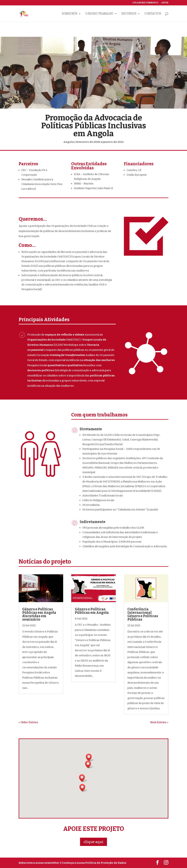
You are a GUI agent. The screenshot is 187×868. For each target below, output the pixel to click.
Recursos (129, 14)
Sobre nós (70, 14)
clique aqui (93, 842)
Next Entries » (159, 722)
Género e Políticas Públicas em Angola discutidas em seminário (39, 614)
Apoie (165, 3)
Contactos (153, 14)
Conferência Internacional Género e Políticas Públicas (143, 614)
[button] (83, 778)
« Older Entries (28, 722)
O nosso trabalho (99, 14)
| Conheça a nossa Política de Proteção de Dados (93, 863)
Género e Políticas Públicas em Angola (92, 611)
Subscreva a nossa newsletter (39, 863)
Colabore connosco (145, 3)
